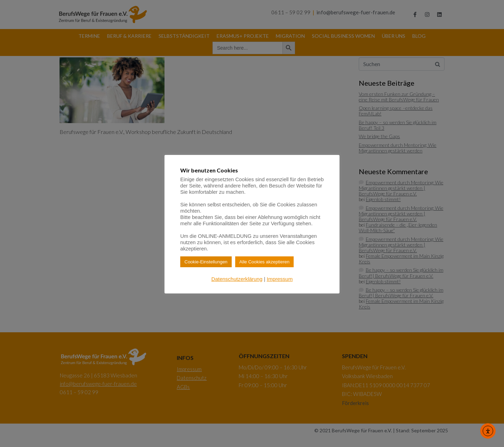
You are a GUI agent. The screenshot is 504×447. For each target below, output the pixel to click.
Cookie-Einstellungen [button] (206, 262)
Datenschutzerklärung (237, 279)
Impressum (280, 279)
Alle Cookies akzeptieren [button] (264, 262)
